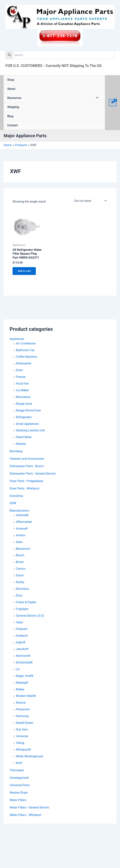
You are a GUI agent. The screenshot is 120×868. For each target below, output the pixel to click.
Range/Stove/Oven (28, 410)
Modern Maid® (26, 696)
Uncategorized (19, 778)
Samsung (22, 716)
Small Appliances (27, 424)
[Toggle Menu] (96, 98)
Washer (21, 444)
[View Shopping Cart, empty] (113, 103)
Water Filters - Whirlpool (25, 815)
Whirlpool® (23, 750)
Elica (19, 596)
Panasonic (23, 709)
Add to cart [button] (24, 271)
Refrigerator (24, 417)
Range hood (24, 404)
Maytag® (22, 683)
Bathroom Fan (25, 350)
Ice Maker (22, 390)
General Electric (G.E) (30, 616)
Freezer (21, 377)
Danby (20, 582)
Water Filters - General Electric (30, 807)
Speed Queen (25, 723)
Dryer (19, 370)
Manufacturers (19, 511)
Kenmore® (23, 656)
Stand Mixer (24, 437)
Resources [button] (14, 98)
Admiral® (22, 515)
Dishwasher (24, 363)
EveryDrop (16, 496)
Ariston (21, 535)
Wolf (19, 763)
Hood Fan (22, 384)
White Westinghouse (30, 756)
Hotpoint (22, 629)
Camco (21, 569)
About (11, 89)
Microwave (23, 397)
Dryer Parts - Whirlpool (24, 488)
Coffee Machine (26, 357)
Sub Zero (22, 729)
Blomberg (16, 451)
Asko (19, 542)
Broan (20, 562)
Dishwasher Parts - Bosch (27, 466)
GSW (13, 503)
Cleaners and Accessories (27, 459)
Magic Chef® (25, 676)
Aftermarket (24, 522)
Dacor (20, 575)
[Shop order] (90, 201)
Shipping (13, 107)
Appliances (17, 339)
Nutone (21, 703)
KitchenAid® (24, 662)
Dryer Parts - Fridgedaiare (26, 481)
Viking (20, 743)
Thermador (17, 770)
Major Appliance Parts (25, 136)
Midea (20, 689)
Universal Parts (20, 785)
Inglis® (21, 642)
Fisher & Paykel (26, 602)
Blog (10, 116)
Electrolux (23, 589)
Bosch (20, 555)
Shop (11, 80)
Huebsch (22, 636)
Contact (13, 125)
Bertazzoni (23, 549)
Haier (20, 622)
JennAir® (22, 649)
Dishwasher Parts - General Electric (33, 474)
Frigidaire (22, 609)
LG (18, 669)
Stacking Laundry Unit (30, 430)
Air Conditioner (26, 343)
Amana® (22, 529)
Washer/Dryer (19, 793)
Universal (22, 736)
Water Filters (18, 800)
